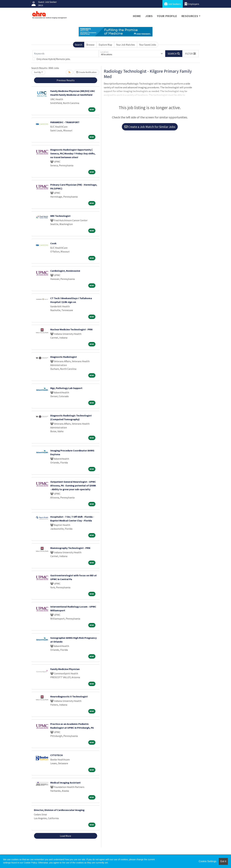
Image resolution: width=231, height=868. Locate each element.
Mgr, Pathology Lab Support (66, 388)
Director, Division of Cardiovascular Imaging (59, 810)
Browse (90, 45)
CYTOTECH (57, 755)
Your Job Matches (126, 45)
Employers (192, 4)
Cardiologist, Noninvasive (65, 271)
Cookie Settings (208, 861)
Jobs (149, 16)
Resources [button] (190, 16)
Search (79, 45)
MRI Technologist (60, 216)
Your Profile (167, 16)
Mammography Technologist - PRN (70, 548)
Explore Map (105, 45)
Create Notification (86, 72)
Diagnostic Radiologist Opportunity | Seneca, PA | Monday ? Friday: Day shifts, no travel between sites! (73, 153)
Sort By (38, 72)
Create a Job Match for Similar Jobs (150, 127)
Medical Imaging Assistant (65, 783)
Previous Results (66, 80)
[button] (190, 54)
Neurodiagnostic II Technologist (69, 696)
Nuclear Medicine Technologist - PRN (71, 329)
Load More (66, 836)
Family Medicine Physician (65, 669)
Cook (53, 243)
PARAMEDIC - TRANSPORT (65, 122)
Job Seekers (173, 4)
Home (137, 16)
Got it (223, 861)
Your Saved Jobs (148, 45)
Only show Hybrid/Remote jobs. (53, 59)
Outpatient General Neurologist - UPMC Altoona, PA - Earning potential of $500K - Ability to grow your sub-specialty (73, 485)
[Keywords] (66, 54)
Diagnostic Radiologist (64, 357)
